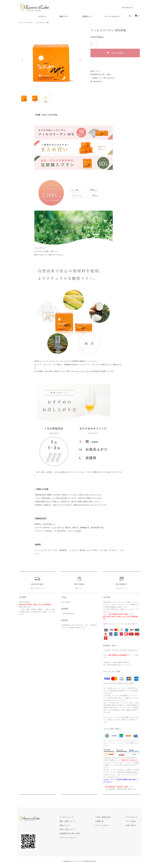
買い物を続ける (96, 81)
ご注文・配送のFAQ (109, 819)
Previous (23, 60)
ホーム (21, 22)
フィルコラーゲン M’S (45, 22)
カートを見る (133, 823)
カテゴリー (42, 16)
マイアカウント (127, 7)
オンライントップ (78, 819)
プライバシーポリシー (79, 839)
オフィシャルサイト (112, 16)
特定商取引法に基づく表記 (101, 74)
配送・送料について (78, 823)
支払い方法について (78, 831)
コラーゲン (31, 22)
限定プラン (64, 16)
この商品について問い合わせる (102, 78)
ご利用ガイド (86, 16)
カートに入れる (115, 53)
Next (80, 60)
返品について (95, 71)
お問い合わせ (133, 827)
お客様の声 (106, 823)
